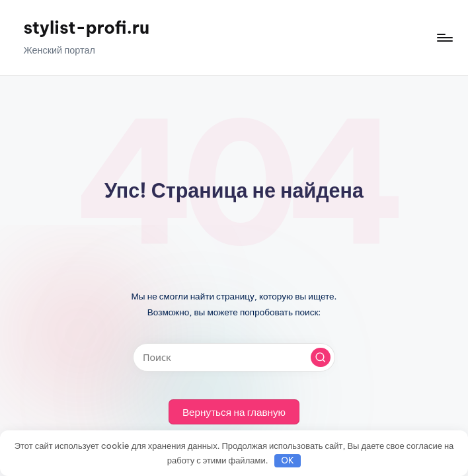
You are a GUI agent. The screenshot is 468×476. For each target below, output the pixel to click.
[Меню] (444, 38)
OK (288, 460)
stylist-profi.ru (86, 28)
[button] (321, 358)
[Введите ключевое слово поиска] (234, 357)
